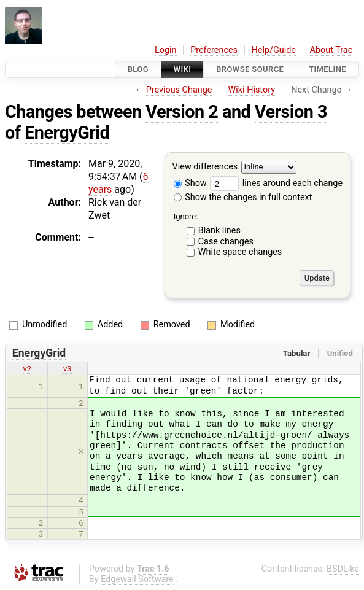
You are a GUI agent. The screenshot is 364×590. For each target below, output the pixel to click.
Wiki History (252, 90)
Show (190, 183)
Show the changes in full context (243, 197)
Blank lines (219, 231)
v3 (68, 369)
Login (166, 50)
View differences (205, 167)
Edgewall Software (137, 579)
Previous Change (179, 90)
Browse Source (250, 69)
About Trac (331, 50)
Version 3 (291, 112)
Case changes (226, 242)
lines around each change (276, 183)
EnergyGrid (67, 133)
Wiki (183, 69)
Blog (138, 69)
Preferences (214, 50)
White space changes (240, 252)
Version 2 (182, 112)
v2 (27, 369)
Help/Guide (274, 50)
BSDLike (343, 569)
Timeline (327, 69)
